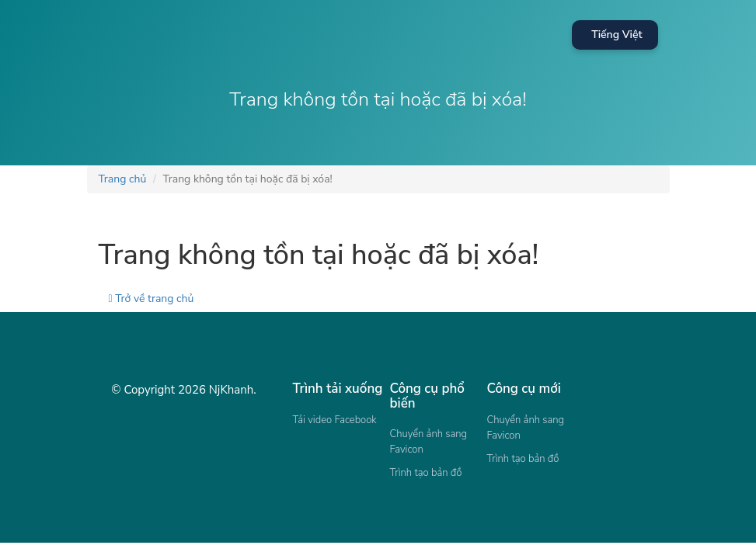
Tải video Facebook (335, 420)
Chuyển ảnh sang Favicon (429, 442)
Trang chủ (123, 179)
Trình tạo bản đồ (426, 473)
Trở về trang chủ (152, 299)
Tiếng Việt (617, 35)
